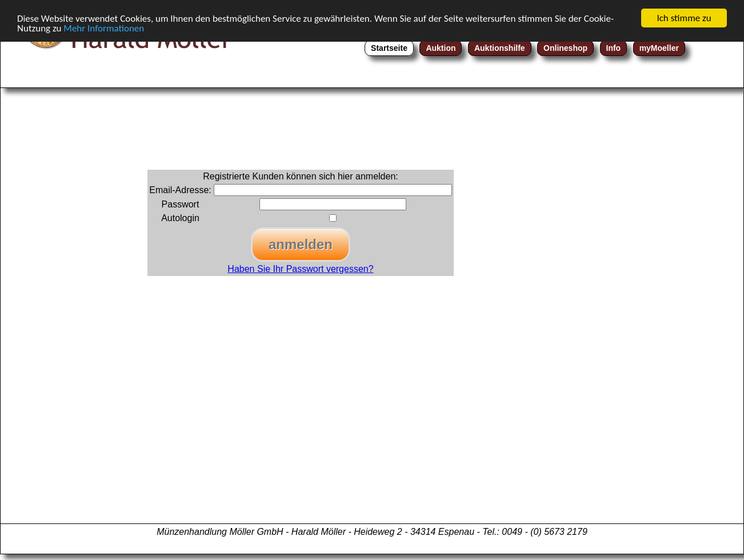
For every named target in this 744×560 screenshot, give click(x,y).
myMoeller (659, 48)
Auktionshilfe (500, 48)
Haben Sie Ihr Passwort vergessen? (300, 269)
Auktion (441, 48)
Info (614, 48)
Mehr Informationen (104, 28)
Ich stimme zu (684, 18)
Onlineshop (565, 48)
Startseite (389, 48)
